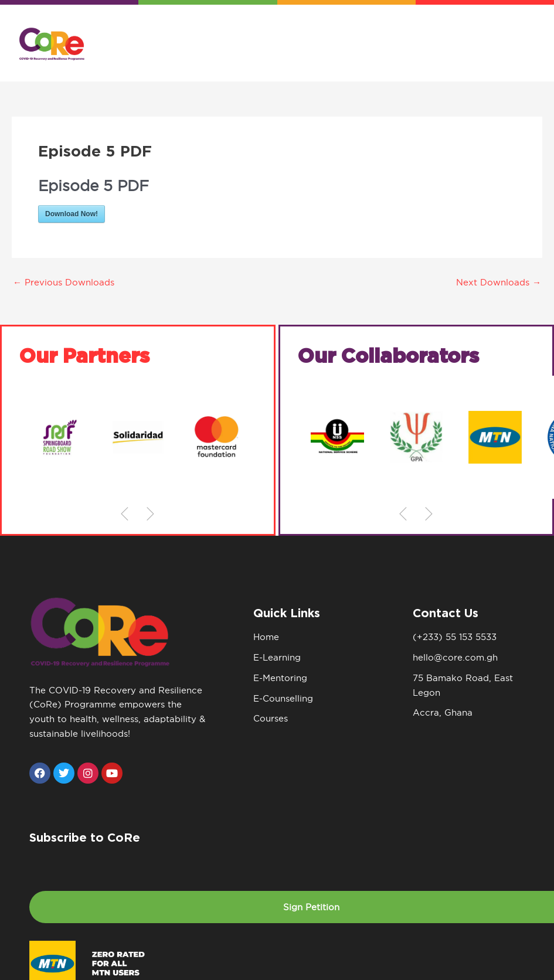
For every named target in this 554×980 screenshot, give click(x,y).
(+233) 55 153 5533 (455, 637)
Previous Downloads (64, 282)
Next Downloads (499, 282)
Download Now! (72, 214)
